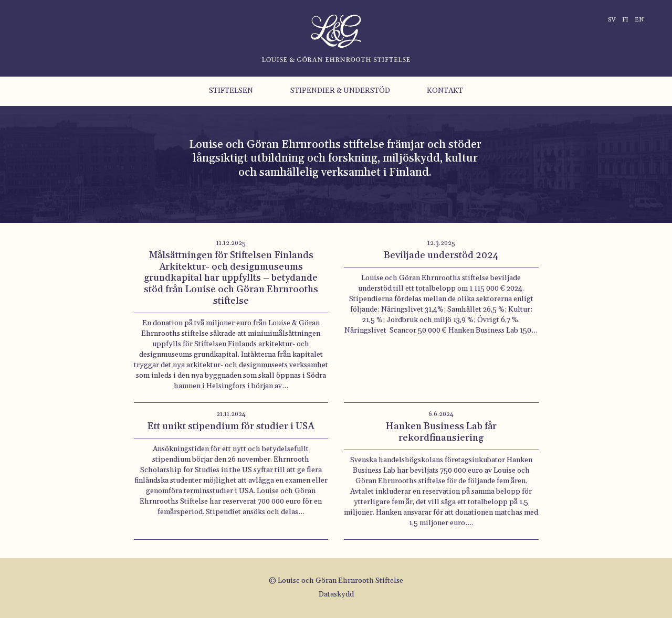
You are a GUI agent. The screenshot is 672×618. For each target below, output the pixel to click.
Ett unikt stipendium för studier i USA (231, 426)
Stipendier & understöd (340, 91)
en (639, 20)
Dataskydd (336, 594)
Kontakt (445, 91)
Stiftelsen (231, 91)
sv (612, 20)
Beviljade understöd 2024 (441, 255)
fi (625, 20)
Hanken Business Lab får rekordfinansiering (441, 432)
